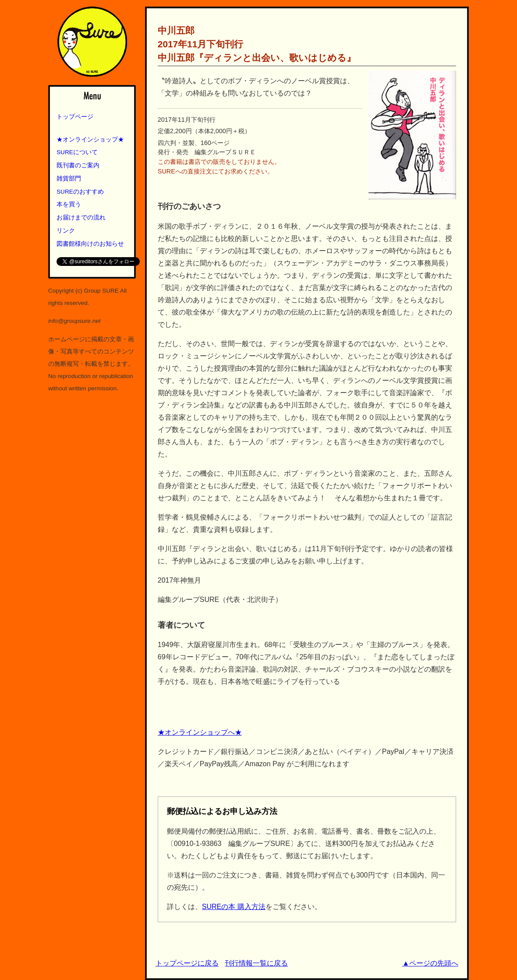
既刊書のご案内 (78, 165)
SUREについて (77, 152)
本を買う (69, 204)
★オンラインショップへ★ (200, 732)
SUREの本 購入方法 (234, 907)
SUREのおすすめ (80, 192)
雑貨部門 (69, 179)
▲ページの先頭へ (430, 963)
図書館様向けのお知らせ (90, 244)
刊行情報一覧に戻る (256, 963)
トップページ (75, 117)
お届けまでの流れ (81, 218)
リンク (66, 231)
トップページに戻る (187, 963)
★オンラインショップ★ (90, 140)
